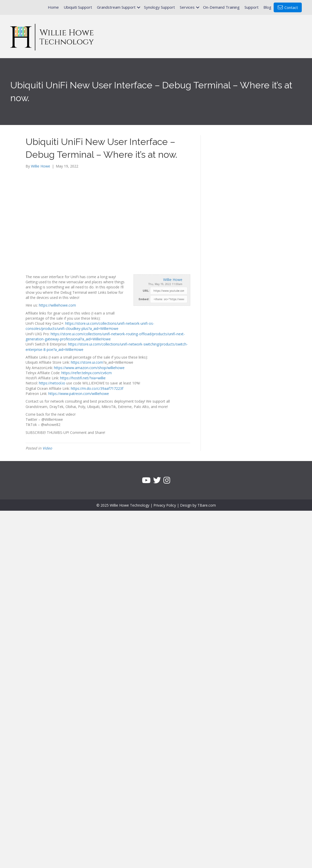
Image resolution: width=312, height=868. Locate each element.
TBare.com (207, 505)
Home (53, 7)
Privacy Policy (165, 505)
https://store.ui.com (87, 362)
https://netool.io (52, 383)
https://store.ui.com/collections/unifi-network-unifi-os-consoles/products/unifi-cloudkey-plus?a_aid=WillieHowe (90, 326)
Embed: (144, 299)
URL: (146, 291)
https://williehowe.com (57, 305)
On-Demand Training (221, 7)
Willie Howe (173, 280)
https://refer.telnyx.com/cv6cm (87, 373)
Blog (267, 7)
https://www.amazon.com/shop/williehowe (89, 368)
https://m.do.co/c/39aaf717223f (97, 388)
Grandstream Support (116, 7)
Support (252, 7)
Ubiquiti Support (78, 7)
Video (47, 448)
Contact (288, 7)
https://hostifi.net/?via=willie (83, 378)
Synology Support (159, 7)
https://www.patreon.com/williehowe (79, 394)
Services (187, 7)
